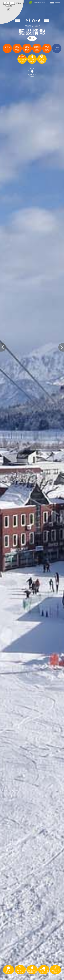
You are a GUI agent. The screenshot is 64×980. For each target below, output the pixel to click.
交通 (11, 977)
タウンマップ (7, 48)
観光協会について (37, 977)
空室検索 (47, 48)
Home (32, 38)
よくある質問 (21, 977)
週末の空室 (37, 48)
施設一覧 (17, 48)
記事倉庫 (51, 977)
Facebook (57, 48)
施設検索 (27, 48)
